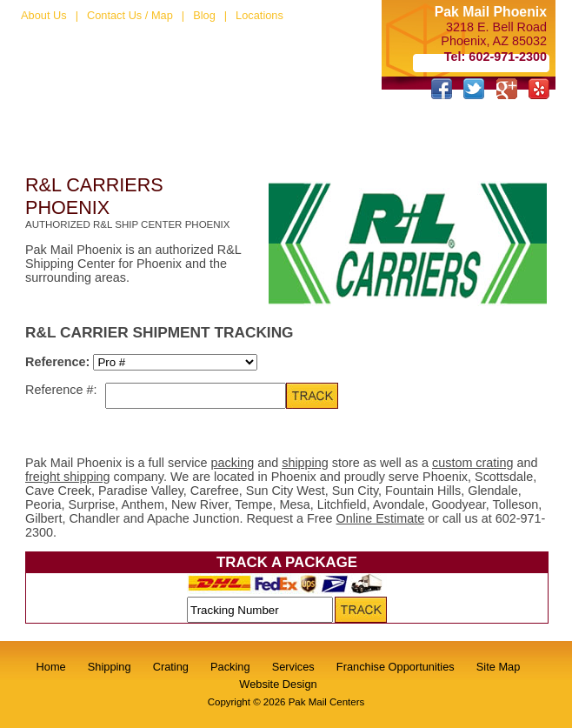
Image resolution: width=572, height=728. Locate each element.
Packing (230, 667)
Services (293, 667)
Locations (259, 15)
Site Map (499, 667)
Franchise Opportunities (396, 667)
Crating (171, 667)
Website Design (278, 684)
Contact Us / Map (130, 15)
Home (51, 667)
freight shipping (68, 477)
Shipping (110, 667)
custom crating (473, 463)
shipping (305, 463)
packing (233, 463)
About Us (44, 15)
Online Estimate (381, 518)
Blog (204, 15)
